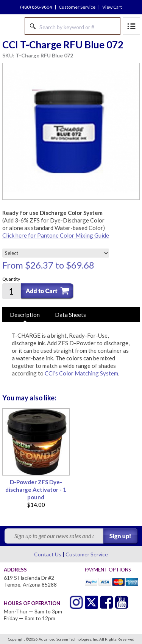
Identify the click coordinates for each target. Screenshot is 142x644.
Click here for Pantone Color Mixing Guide (56, 235)
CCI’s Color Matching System (81, 373)
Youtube (122, 602)
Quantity (11, 279)
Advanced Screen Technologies (12, 26)
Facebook (107, 602)
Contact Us (48, 554)
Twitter (76, 602)
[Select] (56, 253)
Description (25, 315)
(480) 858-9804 (36, 7)
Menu (131, 26)
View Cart (112, 7)
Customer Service (77, 7)
